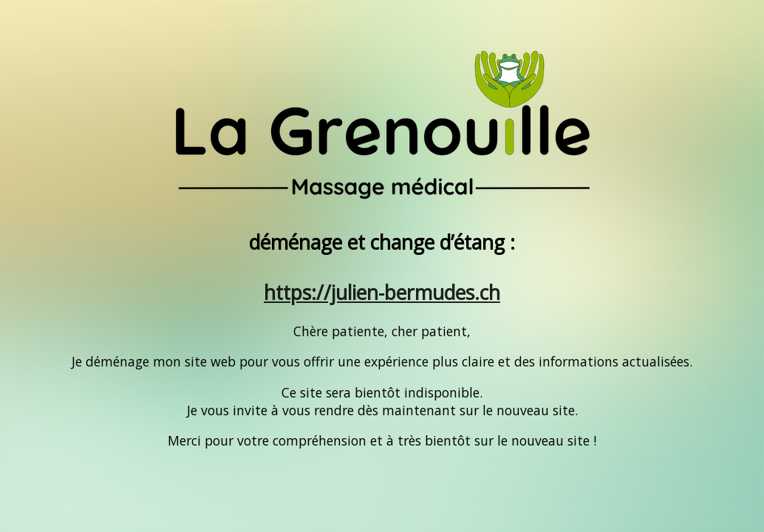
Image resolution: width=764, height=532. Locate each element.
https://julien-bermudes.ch (382, 293)
